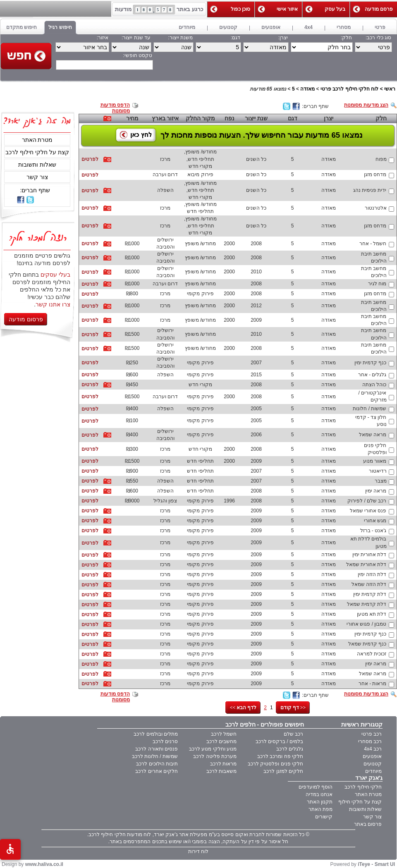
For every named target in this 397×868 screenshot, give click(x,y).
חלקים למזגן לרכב (283, 771)
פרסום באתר (368, 824)
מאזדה (307, 89)
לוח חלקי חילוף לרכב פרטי (349, 89)
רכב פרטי (372, 734)
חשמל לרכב (224, 734)
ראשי (390, 89)
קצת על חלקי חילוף (360, 802)
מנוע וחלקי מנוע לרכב (213, 749)
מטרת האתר (37, 140)
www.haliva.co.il (44, 864)
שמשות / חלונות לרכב (155, 756)
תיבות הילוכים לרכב (157, 764)
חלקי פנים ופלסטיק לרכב (275, 764)
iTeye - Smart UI (376, 864)
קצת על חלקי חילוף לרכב (37, 152)
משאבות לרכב (221, 771)
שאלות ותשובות (37, 165)
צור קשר (37, 177)
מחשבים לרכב (221, 741)
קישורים (324, 817)
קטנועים (373, 764)
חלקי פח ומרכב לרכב (280, 756)
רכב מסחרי (370, 741)
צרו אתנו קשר (53, 304)
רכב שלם (293, 734)
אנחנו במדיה (319, 794)
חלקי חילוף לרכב (363, 787)
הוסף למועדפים (316, 787)
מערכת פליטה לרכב (215, 756)
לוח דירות (198, 851)
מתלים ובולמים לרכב (156, 734)
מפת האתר (320, 809)
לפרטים (90, 159)
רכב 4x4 (373, 749)
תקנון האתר (320, 802)
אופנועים (372, 756)
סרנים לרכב (165, 741)
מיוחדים (373, 771)
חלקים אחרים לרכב (157, 771)
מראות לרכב (223, 764)
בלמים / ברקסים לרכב (279, 741)
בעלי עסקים (55, 275)
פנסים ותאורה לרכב (157, 749)
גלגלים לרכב (290, 749)
